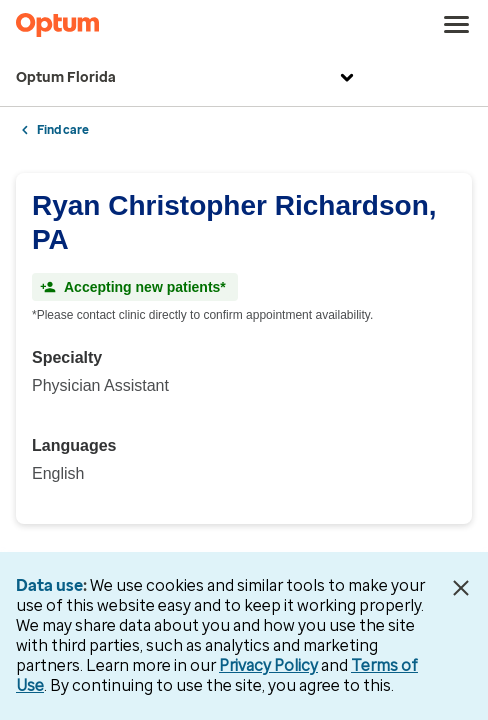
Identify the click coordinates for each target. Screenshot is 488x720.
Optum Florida (187, 78)
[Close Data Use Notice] (461, 588)
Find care (63, 130)
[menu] (457, 25)
